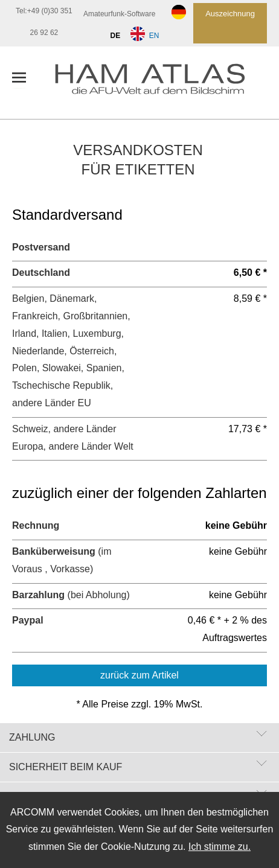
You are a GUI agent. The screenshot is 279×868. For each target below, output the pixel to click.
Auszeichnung (230, 14)
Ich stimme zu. (220, 847)
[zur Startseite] (161, 83)
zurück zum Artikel (139, 675)
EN (147, 36)
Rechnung (36, 525)
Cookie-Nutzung (136, 847)
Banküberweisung (54, 551)
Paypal (28, 620)
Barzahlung (38, 595)
